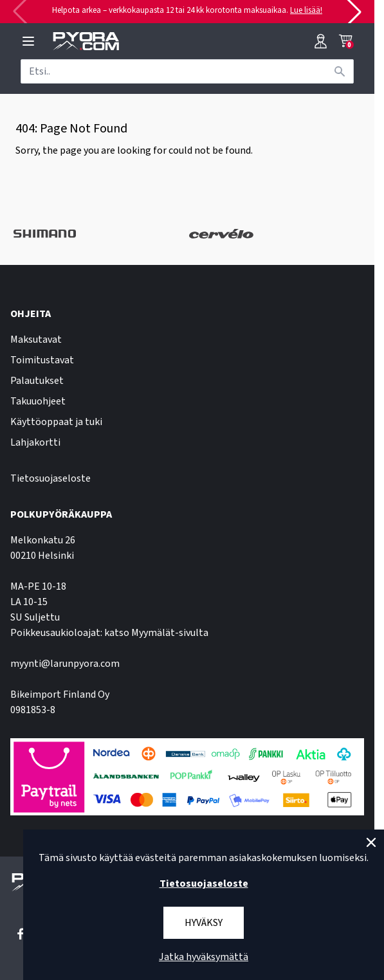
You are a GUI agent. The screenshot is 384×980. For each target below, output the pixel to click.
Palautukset (37, 381)
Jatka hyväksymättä (204, 957)
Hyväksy (204, 923)
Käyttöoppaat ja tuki (56, 422)
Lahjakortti (35, 442)
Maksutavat (36, 340)
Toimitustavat (42, 360)
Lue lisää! (306, 10)
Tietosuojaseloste (50, 478)
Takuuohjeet (38, 401)
